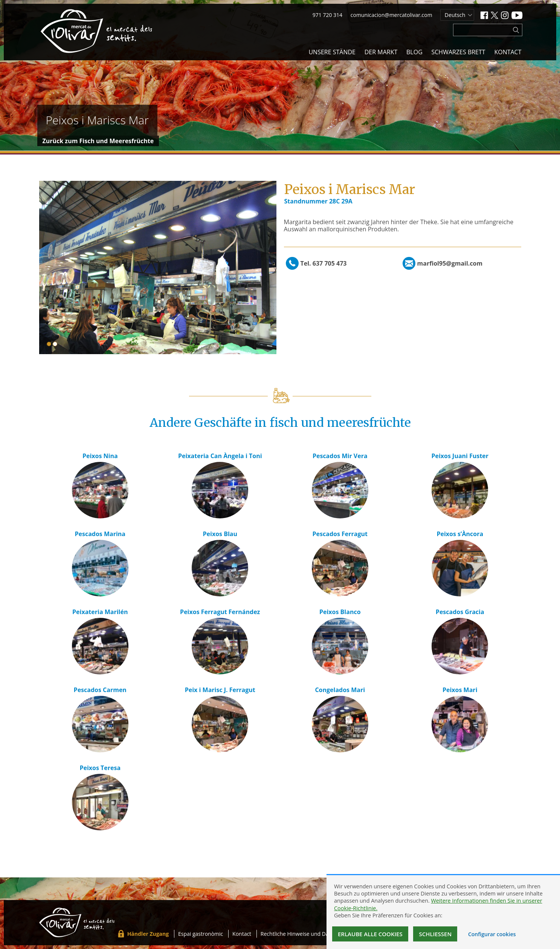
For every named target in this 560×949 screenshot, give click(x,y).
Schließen (435, 934)
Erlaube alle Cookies (370, 934)
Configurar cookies (492, 934)
